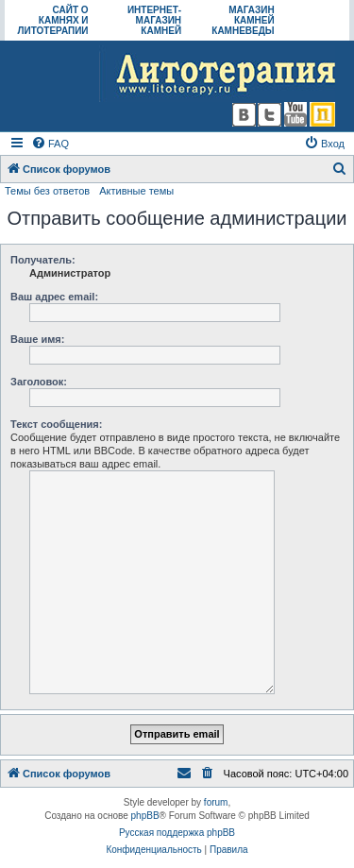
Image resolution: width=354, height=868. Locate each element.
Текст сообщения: (56, 424)
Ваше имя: (37, 339)
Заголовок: (39, 382)
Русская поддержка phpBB (177, 833)
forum (216, 802)
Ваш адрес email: (54, 297)
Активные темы (136, 191)
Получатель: (43, 260)
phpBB (145, 816)
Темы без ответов (47, 191)
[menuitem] (50, 144)
